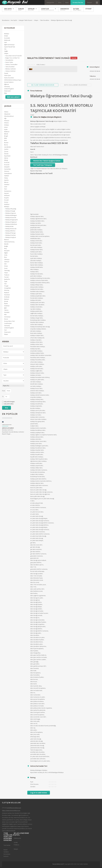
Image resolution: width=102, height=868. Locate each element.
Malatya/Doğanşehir (12, 221)
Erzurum (7, 166)
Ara (6, 409)
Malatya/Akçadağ (11, 210)
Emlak (6, 37)
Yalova (6, 311)
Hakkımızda (17, 839)
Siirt (5, 265)
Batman (7, 300)
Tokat (6, 274)
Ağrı (5, 119)
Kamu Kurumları (9, 79)
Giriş (60, 2)
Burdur (6, 144)
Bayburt (7, 294)
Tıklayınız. (65, 170)
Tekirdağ (7, 272)
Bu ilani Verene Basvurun (43, 86)
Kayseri (6, 194)
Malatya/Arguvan (11, 214)
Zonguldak (7, 289)
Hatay (6, 179)
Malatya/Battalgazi (11, 216)
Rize (5, 258)
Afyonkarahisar (9, 117)
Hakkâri (7, 177)
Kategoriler (50, 2)
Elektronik (7, 41)
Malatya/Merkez (10, 232)
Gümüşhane (8, 175)
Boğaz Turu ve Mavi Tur (12, 59)
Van (5, 285)
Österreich (7, 92)
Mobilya (7, 35)
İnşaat (6, 74)
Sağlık (6, 52)
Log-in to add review (39, 794)
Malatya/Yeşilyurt (11, 238)
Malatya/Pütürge (10, 234)
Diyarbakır (7, 157)
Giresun (7, 172)
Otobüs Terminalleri (11, 66)
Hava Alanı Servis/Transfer (14, 57)
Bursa (6, 146)
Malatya (7, 208)
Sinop (6, 267)
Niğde (6, 254)
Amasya (7, 122)
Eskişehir (7, 168)
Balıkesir (7, 133)
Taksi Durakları (10, 68)
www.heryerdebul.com (21, 819)
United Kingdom (9, 90)
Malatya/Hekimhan (11, 225)
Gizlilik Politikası (16, 845)
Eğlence (7, 85)
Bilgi (5, 94)
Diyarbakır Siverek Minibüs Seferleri (7, 426)
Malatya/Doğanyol (11, 223)
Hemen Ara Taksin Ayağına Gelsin (47, 162)
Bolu (6, 141)
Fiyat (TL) (6, 387)
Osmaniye (7, 318)
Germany (7, 88)
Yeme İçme (7, 77)
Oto (5, 50)
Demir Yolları (9, 63)
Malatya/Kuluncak (11, 230)
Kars (6, 190)
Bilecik (6, 135)
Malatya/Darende (11, 219)
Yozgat (6, 287)
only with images (9, 403)
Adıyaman (7, 115)
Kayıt (67, 2)
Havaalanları (9, 61)
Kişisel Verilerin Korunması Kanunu (7, 854)
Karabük (7, 313)
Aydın (6, 130)
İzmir (6, 188)
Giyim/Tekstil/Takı (10, 48)
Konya (6, 203)
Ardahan (7, 307)
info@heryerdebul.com (14, 809)
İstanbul (7, 186)
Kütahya (7, 205)
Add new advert (13, 98)
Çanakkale (7, 148)
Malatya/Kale (9, 227)
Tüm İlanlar (7, 846)
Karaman (7, 296)
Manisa (6, 241)
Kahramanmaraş (9, 243)
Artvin (6, 128)
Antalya (6, 126)
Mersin (6, 183)
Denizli (6, 155)
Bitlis (6, 139)
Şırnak (6, 302)
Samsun (7, 263)
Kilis (5, 316)
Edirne (6, 159)
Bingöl (6, 137)
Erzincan (7, 164)
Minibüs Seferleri (11, 70)
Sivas (6, 269)
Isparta (6, 181)
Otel (5, 43)
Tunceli (6, 278)
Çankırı (6, 150)
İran (5, 331)
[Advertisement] (64, 41)
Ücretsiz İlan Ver (78, 2)
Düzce (6, 320)
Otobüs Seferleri (10, 72)
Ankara (6, 124)
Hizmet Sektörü (9, 83)
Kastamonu (8, 192)
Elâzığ (6, 161)
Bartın (6, 305)
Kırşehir (6, 199)
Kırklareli (7, 197)
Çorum (6, 153)
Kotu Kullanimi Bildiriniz (76, 86)
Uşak (6, 283)
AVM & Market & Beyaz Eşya (13, 81)
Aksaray (7, 291)
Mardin (6, 245)
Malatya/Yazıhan (11, 236)
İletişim (90, 2)
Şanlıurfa (7, 280)
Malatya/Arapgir (10, 212)
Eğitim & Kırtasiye (9, 46)
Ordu (6, 256)
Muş (5, 250)
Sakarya (7, 260)
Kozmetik (7, 39)
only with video (9, 405)
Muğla (6, 247)
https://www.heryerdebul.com (11, 812)
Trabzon (7, 276)
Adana (6, 113)
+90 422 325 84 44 (95, 80)
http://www (39, 172)
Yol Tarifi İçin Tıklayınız (43, 166)
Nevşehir (7, 252)
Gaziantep (7, 170)
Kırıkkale (7, 298)
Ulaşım (6, 55)
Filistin (6, 335)
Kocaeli (6, 201)
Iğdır (5, 309)
